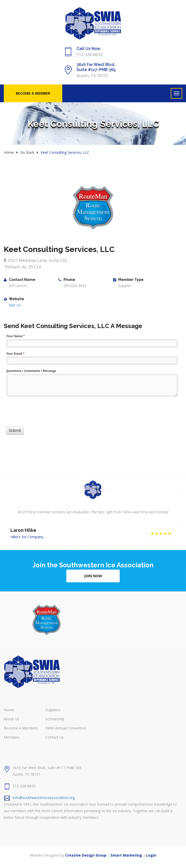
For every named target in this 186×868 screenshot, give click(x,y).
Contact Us (55, 737)
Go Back (27, 152)
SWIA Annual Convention (66, 728)
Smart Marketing (126, 855)
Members (12, 737)
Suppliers (53, 710)
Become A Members (21, 728)
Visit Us (15, 305)
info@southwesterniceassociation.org (44, 798)
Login (151, 855)
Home (9, 152)
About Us (11, 719)
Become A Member (33, 93)
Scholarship (55, 719)
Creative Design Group (86, 855)
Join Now (93, 576)
